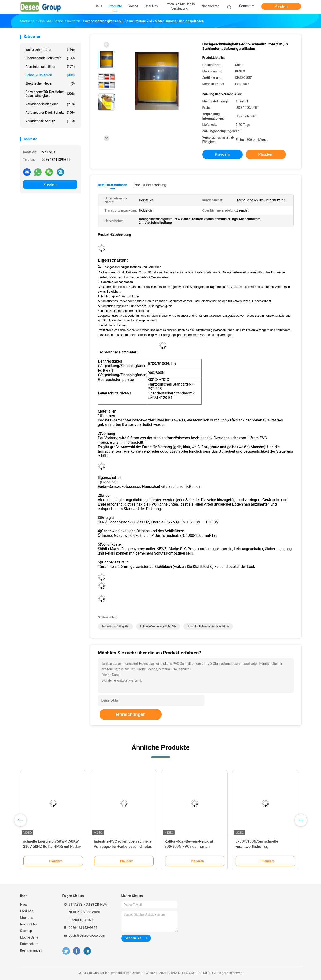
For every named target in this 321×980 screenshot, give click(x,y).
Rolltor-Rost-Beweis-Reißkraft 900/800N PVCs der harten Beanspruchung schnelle (190, 847)
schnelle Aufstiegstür (115, 627)
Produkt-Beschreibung (150, 185)
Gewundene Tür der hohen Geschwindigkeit (50, 94)
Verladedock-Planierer (50, 104)
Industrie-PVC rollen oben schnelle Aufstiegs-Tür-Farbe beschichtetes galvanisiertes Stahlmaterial (123, 847)
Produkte (27, 911)
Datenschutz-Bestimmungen (31, 947)
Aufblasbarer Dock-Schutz (50, 113)
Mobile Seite (29, 937)
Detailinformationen (113, 185)
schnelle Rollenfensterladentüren (208, 627)
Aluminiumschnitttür (50, 67)
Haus (24, 905)
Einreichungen (130, 714)
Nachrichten (29, 924)
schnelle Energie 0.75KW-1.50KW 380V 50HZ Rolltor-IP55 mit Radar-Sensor (52, 847)
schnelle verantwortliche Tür (158, 627)
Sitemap (26, 931)
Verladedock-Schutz (50, 121)
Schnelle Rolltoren (50, 75)
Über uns (27, 918)
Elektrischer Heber (50, 83)
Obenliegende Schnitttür (50, 58)
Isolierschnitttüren (50, 50)
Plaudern (281, 6)
